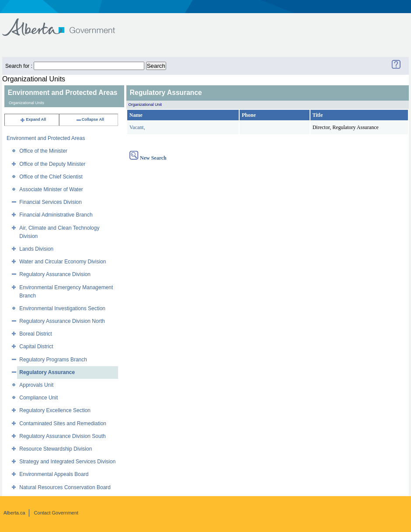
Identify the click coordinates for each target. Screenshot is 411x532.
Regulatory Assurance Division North (62, 321)
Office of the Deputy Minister (52, 164)
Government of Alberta (66, 23)
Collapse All (90, 119)
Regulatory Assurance (47, 372)
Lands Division (36, 249)
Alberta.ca (14, 513)
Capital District (36, 346)
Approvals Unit (36, 385)
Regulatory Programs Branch (53, 360)
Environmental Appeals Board (54, 474)
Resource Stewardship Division (56, 449)
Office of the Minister (43, 151)
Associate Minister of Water (51, 189)
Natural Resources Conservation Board (65, 487)
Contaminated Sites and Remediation (63, 423)
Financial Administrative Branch (56, 215)
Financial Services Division (51, 202)
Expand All (33, 119)
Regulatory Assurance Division (55, 274)
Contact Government (56, 513)
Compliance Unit (38, 398)
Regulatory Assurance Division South (62, 436)
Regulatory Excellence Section (55, 410)
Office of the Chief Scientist (51, 177)
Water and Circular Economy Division (63, 262)
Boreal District (36, 334)
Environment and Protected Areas (46, 138)
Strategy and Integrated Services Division (67, 462)
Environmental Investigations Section (62, 308)
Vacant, (137, 127)
